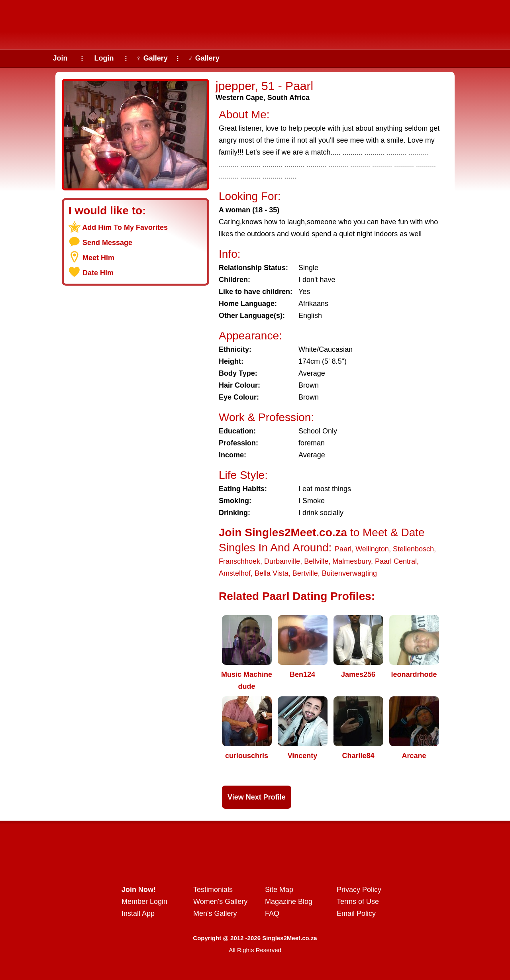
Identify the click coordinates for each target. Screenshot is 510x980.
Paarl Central (396, 561)
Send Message (107, 243)
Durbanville (282, 561)
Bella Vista (272, 573)
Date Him (98, 273)
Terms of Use (358, 902)
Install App (138, 913)
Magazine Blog (289, 902)
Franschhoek (239, 561)
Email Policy (356, 913)
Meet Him (98, 258)
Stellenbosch (413, 549)
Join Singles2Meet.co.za (283, 532)
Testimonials (213, 890)
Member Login (144, 902)
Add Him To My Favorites (125, 227)
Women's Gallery (220, 902)
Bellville (316, 561)
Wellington (372, 549)
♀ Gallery (152, 58)
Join (60, 58)
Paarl (343, 549)
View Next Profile (257, 797)
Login (104, 58)
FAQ (272, 913)
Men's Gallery (215, 913)
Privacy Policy (359, 890)
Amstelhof (235, 573)
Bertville (305, 573)
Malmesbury (352, 561)
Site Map (279, 890)
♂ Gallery (204, 58)
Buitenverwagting (349, 573)
